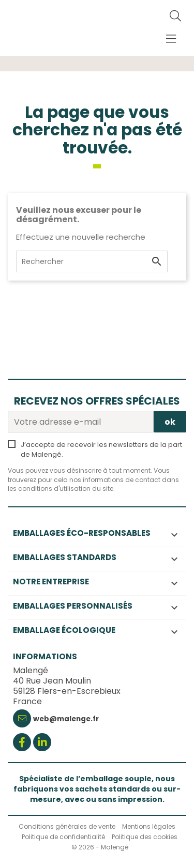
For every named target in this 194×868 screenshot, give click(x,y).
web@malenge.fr (66, 719)
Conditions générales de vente (67, 826)
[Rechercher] (175, 17)
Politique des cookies (145, 837)
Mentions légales (149, 826)
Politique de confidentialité (63, 837)
